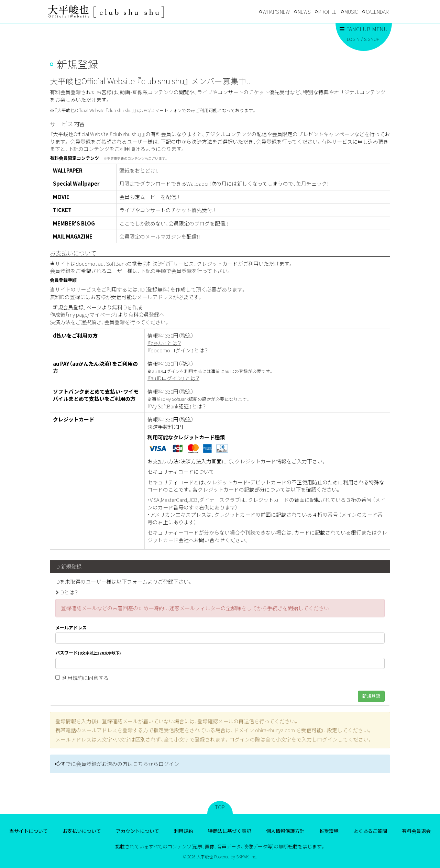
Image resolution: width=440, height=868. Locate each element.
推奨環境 (329, 831)
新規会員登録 (68, 307)
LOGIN (353, 39)
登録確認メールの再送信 (226, 721)
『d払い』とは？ (164, 343)
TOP (220, 807)
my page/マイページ (92, 314)
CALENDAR (377, 12)
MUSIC (351, 12)
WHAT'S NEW (276, 12)
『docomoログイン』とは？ (178, 350)
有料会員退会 (416, 831)
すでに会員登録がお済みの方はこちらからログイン (120, 764)
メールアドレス (71, 628)
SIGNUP (372, 39)
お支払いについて (82, 831)
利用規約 (73, 678)
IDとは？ (69, 592)
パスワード (88, 653)
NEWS (304, 12)
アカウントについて (137, 831)
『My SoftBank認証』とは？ (177, 406)
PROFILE (327, 12)
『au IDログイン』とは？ (173, 378)
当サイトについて (29, 831)
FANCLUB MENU (364, 29)
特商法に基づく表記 (230, 831)
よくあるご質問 (370, 831)
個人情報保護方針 (285, 831)
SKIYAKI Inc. (246, 856)
